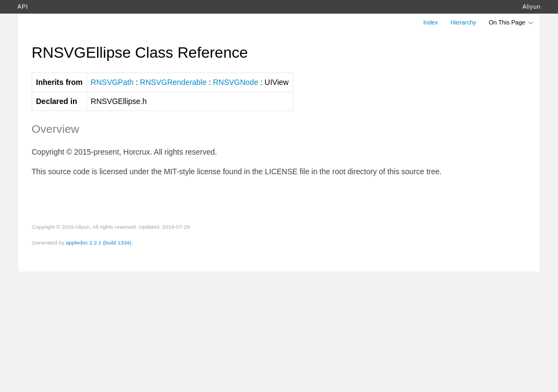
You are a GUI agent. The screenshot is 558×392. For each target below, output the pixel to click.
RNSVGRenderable (173, 82)
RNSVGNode (236, 82)
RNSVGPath (113, 82)
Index (431, 22)
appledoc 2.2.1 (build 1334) (99, 243)
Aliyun (532, 7)
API (23, 7)
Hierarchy (463, 22)
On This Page (512, 22)
